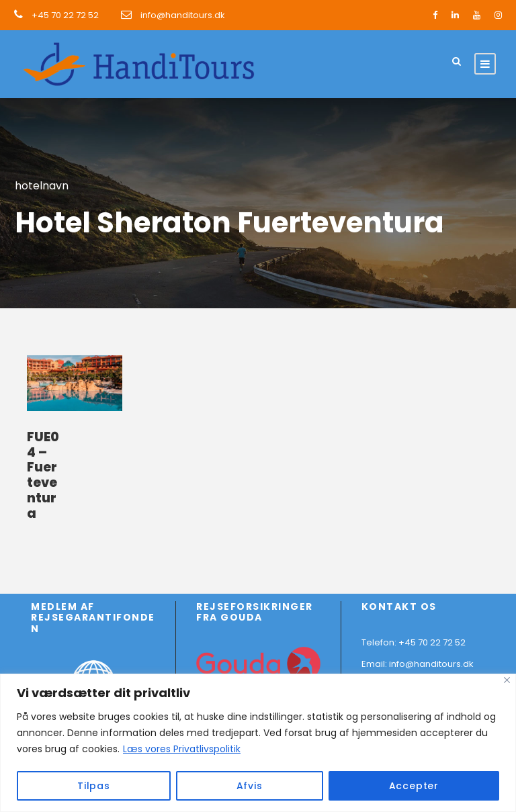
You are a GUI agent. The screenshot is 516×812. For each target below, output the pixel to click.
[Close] (507, 680)
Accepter (414, 786)
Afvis (250, 786)
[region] (258, 743)
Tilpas (94, 786)
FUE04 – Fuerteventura (43, 475)
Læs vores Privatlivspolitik (182, 749)
